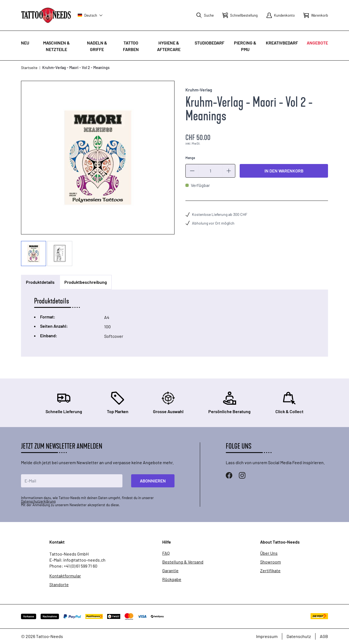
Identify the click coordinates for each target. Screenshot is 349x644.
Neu (25, 43)
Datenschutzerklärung (38, 501)
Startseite (29, 68)
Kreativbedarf (282, 43)
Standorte (59, 585)
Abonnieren (153, 481)
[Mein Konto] (281, 15)
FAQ (166, 553)
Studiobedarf (210, 43)
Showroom (270, 562)
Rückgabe (172, 579)
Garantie (170, 571)
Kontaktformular (65, 576)
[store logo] (46, 15)
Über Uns (269, 553)
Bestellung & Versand (183, 562)
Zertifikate (270, 571)
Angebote (317, 43)
